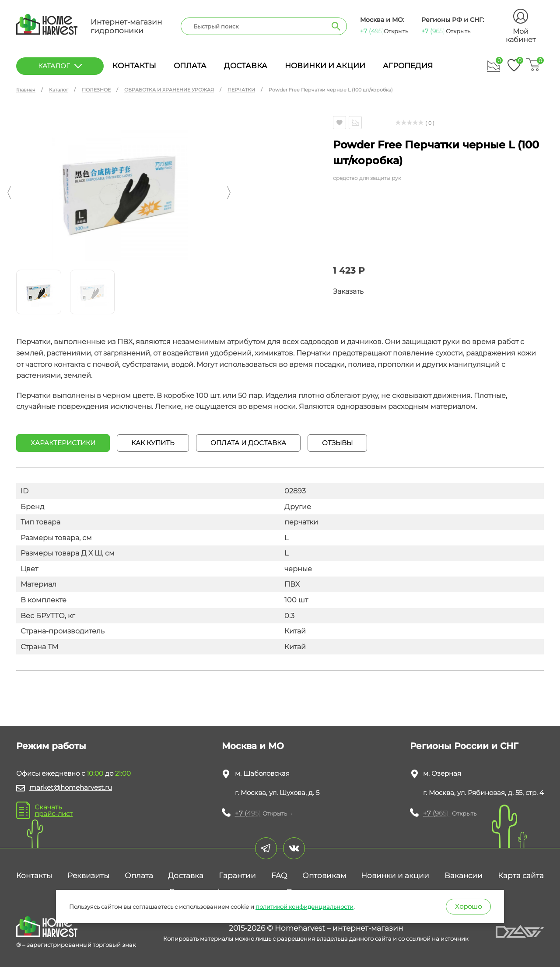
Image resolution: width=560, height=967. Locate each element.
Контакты (134, 66)
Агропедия (408, 66)
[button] (9, 193)
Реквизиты (88, 876)
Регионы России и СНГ (464, 746)
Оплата (190, 66)
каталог (60, 66)
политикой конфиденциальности (304, 907)
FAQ (279, 876)
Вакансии (464, 876)
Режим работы (51, 746)
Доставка (246, 66)
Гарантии (237, 876)
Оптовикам (324, 876)
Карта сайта (521, 876)
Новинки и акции (325, 66)
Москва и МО (253, 746)
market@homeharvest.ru (71, 787)
